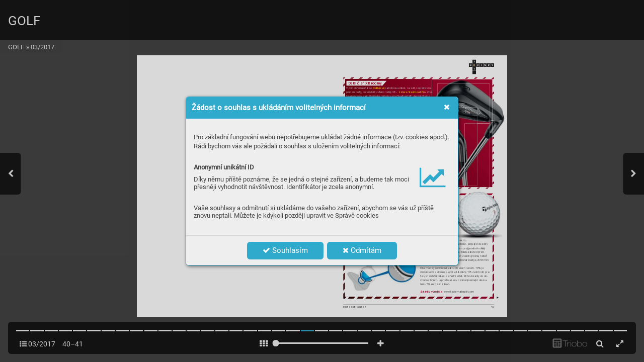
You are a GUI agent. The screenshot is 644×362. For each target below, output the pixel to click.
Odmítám (362, 250)
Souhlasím (285, 250)
